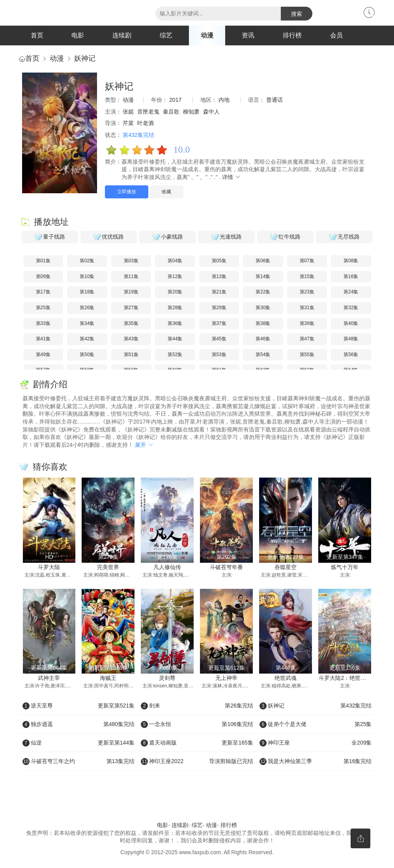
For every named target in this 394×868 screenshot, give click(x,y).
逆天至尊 (79, 706)
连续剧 (122, 35)
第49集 (43, 355)
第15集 (307, 276)
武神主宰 (49, 678)
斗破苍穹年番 (226, 567)
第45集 (219, 339)
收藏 (166, 192)
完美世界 (108, 567)
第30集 (263, 308)
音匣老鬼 (148, 112)
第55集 (307, 355)
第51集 (131, 355)
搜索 (297, 14)
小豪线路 (168, 237)
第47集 (307, 339)
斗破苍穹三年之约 (79, 761)
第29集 (219, 308)
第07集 (307, 261)
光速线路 (226, 237)
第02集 (87, 261)
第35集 (131, 323)
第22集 (263, 292)
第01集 (43, 261)
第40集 (351, 323)
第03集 (131, 261)
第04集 (175, 261)
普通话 (274, 100)
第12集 (175, 276)
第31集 (307, 308)
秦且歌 (171, 112)
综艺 (166, 35)
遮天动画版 (197, 743)
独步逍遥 (79, 724)
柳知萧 (191, 112)
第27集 (131, 308)
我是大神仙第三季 (316, 761)
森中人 (211, 112)
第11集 (131, 276)
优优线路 (108, 237)
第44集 (175, 339)
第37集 (219, 323)
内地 (224, 100)
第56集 (351, 355)
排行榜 (292, 35)
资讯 (248, 35)
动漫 (207, 35)
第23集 (307, 292)
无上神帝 (226, 678)
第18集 (87, 292)
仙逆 (79, 743)
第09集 (43, 276)
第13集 (219, 276)
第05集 (219, 261)
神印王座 (316, 743)
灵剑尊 (167, 678)
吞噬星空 (286, 567)
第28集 (175, 308)
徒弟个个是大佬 (316, 724)
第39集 (307, 323)
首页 (37, 35)
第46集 (263, 339)
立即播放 (127, 192)
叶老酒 (146, 123)
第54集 (263, 355)
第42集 (87, 339)
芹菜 (128, 123)
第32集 (351, 308)
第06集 (263, 261)
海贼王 (108, 678)
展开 (144, 445)
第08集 (351, 261)
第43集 (131, 339)
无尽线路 (344, 237)
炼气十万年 (345, 567)
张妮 (128, 112)
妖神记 (85, 58)
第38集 (263, 323)
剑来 (197, 706)
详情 (232, 177)
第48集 (351, 339)
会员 (336, 35)
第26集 (87, 308)
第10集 (87, 276)
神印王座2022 (197, 761)
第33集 (43, 323)
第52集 (175, 355)
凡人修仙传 (167, 567)
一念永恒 (197, 724)
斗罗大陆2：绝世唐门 (345, 678)
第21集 (219, 292)
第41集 (43, 339)
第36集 (175, 323)
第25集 (43, 308)
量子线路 (50, 237)
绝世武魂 (286, 678)
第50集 (87, 355)
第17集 (43, 292)
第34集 (87, 323)
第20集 (175, 292)
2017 (175, 100)
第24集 (351, 292)
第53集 (219, 355)
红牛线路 (285, 237)
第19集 (131, 292)
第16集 (351, 276)
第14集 (263, 276)
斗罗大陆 (49, 567)
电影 (78, 35)
